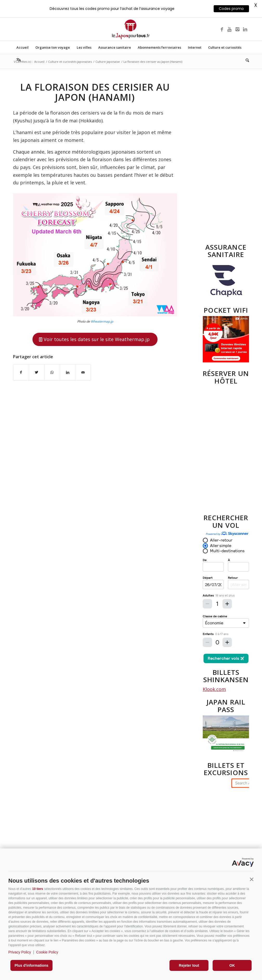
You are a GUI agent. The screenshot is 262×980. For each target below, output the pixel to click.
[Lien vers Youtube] (230, 29)
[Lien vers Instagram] (237, 29)
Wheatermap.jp (102, 321)
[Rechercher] (246, 60)
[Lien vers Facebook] (222, 29)
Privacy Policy (20, 952)
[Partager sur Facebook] (21, 372)
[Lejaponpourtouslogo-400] (131, 29)
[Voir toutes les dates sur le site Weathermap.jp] (95, 339)
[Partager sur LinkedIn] (68, 372)
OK (232, 965)
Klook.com (214, 689)
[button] (252, 880)
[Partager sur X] (37, 372)
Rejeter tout (189, 965)
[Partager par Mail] (83, 372)
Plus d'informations (31, 965)
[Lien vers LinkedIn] (245, 29)
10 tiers (38, 889)
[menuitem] (22, 47)
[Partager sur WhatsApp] (52, 372)
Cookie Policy (47, 952)
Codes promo (231, 9)
